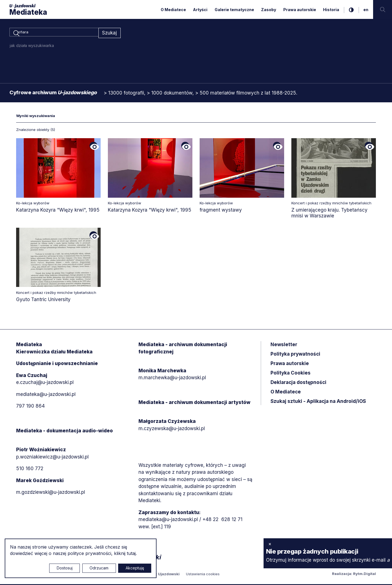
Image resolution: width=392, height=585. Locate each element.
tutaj (131, 553)
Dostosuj (65, 568)
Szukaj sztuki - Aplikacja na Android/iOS (318, 402)
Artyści (200, 10)
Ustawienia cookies (203, 575)
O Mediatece (173, 10)
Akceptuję (135, 568)
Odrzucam (99, 568)
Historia (331, 10)
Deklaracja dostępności (298, 383)
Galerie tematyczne (234, 10)
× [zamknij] (270, 544)
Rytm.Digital (364, 574)
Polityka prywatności (295, 355)
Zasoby (269, 10)
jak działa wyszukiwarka (32, 46)
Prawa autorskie (300, 10)
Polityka (291, 374)
